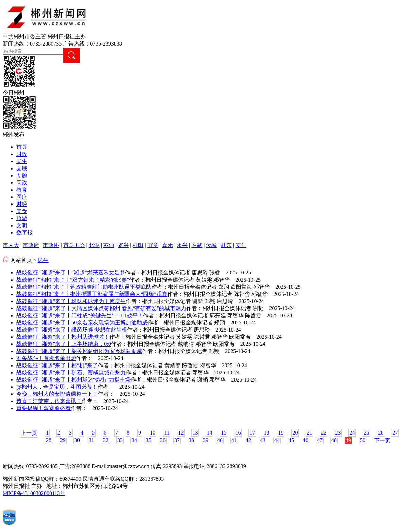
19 (281, 433)
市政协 (51, 245)
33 (120, 440)
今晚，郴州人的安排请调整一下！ (57, 394)
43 (263, 440)
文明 (22, 225)
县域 (22, 168)
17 (252, 433)
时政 (22, 154)
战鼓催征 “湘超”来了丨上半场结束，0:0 (64, 344)
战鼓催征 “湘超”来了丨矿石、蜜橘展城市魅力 (71, 373)
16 (238, 433)
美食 (22, 211)
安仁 (241, 245)
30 (77, 440)
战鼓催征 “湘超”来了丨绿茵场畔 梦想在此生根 (72, 330)
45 (291, 440)
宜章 (153, 245)
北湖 (94, 245)
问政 (22, 183)
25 (366, 433)
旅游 (22, 218)
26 (381, 433)
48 (334, 440)
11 (167, 433)
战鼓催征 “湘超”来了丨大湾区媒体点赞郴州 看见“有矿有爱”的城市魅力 (101, 308)
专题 (22, 175)
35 (149, 440)
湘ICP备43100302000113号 (34, 493)
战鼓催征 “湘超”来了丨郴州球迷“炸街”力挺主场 (73, 380)
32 (106, 440)
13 (195, 433)
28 (49, 440)
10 (153, 433)
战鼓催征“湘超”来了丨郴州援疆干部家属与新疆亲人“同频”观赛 (92, 294)
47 (320, 440)
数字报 (24, 233)
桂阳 (138, 245)
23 (338, 433)
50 (363, 440)
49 (348, 440)
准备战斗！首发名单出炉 (46, 358)
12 (181, 433)
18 (266, 433)
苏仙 (109, 245)
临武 (197, 245)
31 (91, 440)
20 (295, 433)
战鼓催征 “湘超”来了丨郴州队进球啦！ (63, 337)
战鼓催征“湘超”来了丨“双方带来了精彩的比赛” (73, 280)
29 (63, 440)
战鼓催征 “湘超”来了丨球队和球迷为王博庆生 (71, 301)
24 (352, 433)
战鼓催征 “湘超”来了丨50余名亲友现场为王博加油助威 (82, 323)
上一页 (29, 433)
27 (395, 433)
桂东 (226, 245)
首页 (22, 147)
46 (306, 440)
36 (163, 440)
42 (248, 440)
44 (277, 440)
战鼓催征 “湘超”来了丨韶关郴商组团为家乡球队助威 (79, 351)
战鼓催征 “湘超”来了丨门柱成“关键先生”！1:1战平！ (80, 315)
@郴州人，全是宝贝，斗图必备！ (57, 387)
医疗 (22, 197)
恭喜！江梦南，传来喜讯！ (49, 401)
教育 (22, 190)
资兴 (123, 245)
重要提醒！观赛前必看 (43, 408)
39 (206, 440)
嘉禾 (168, 245)
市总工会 (74, 245)
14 (209, 433)
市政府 (31, 245)
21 (309, 433)
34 (134, 440)
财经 (22, 204)
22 (324, 433)
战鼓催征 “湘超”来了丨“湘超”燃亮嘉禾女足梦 (71, 273)
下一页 (382, 440)
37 (177, 440)
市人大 (11, 245)
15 (224, 433)
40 (220, 440)
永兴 (182, 245)
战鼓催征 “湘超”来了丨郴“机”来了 (57, 365)
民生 (22, 161)
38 (191, 440)
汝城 (211, 245)
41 (234, 440)
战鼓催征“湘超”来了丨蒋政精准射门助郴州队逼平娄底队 (84, 287)
